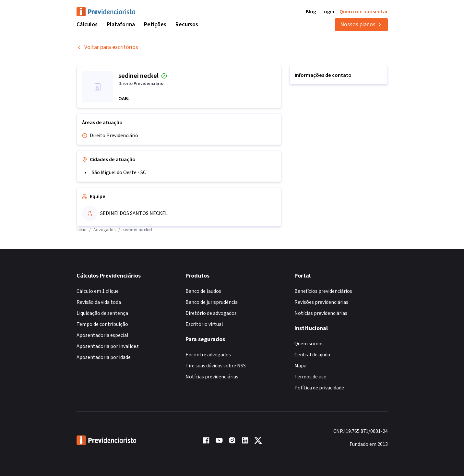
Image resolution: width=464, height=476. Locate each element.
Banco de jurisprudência (212, 302)
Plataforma (121, 24)
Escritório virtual (204, 324)
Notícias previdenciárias (212, 377)
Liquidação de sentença (102, 313)
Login (328, 12)
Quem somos (309, 344)
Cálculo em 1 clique (98, 291)
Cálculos (87, 24)
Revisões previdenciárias (321, 302)
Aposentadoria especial (102, 335)
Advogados (105, 230)
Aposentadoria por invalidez (108, 346)
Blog (311, 12)
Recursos (187, 24)
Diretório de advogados (211, 313)
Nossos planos (361, 24)
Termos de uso (310, 377)
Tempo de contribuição (102, 324)
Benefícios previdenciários (323, 291)
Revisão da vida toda (99, 302)
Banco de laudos (203, 291)
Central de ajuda (312, 355)
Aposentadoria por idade (104, 357)
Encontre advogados (208, 355)
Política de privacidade (319, 388)
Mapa (300, 366)
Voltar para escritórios (107, 47)
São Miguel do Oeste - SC (119, 173)
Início (82, 230)
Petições (155, 24)
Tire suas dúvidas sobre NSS (216, 366)
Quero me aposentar (364, 12)
